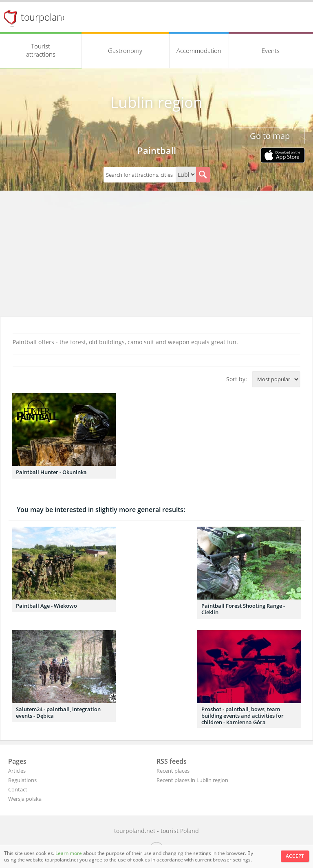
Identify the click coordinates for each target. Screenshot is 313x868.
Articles (17, 771)
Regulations (22, 780)
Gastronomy (125, 51)
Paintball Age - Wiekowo (46, 606)
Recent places (173, 771)
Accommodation (199, 51)
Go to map (270, 136)
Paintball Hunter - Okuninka (51, 472)
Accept (295, 856)
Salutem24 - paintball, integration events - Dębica (58, 712)
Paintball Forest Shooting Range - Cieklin (243, 609)
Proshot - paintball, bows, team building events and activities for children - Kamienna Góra (242, 716)
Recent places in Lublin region (192, 780)
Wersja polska (25, 799)
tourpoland (44, 17)
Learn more (69, 853)
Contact (18, 789)
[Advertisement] (156, 256)
